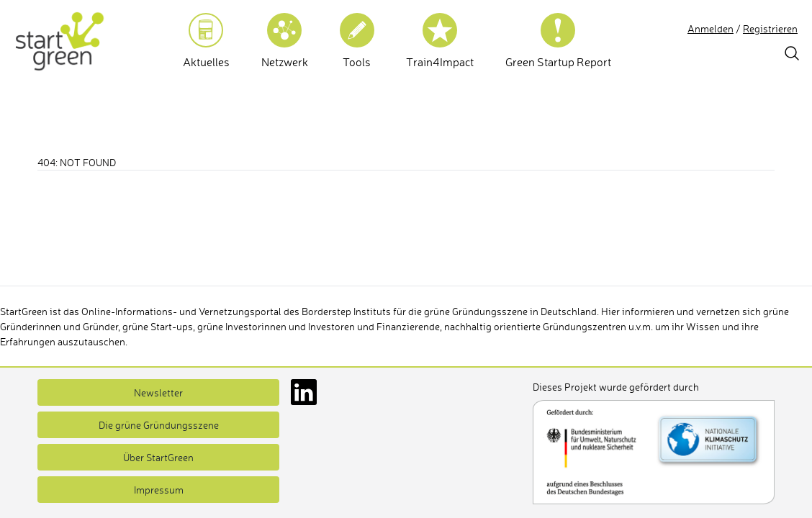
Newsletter (158, 392)
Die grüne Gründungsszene (159, 425)
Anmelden (710, 28)
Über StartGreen (158, 457)
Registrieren (770, 28)
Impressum (159, 490)
